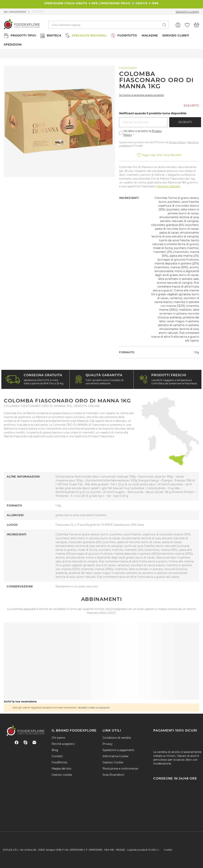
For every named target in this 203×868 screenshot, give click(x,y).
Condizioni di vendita (117, 738)
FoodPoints (59, 762)
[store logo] (22, 25)
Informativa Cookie (115, 756)
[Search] (164, 25)
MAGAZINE (150, 35)
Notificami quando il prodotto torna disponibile (153, 113)
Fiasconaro (128, 68)
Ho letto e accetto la (143, 133)
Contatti (57, 756)
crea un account (99, 707)
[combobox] (109, 25)
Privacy (108, 744)
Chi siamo (58, 738)
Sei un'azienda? (15, 12)
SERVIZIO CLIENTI (176, 35)
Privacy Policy (177, 142)
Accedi (82, 707)
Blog (55, 750)
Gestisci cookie (62, 775)
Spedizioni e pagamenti (118, 750)
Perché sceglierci (63, 744)
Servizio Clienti (187, 12)
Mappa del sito (61, 769)
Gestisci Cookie (113, 762)
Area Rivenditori (113, 775)
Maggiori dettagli (169, 186)
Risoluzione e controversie (120, 769)
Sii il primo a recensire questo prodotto (142, 95)
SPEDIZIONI (13, 45)
